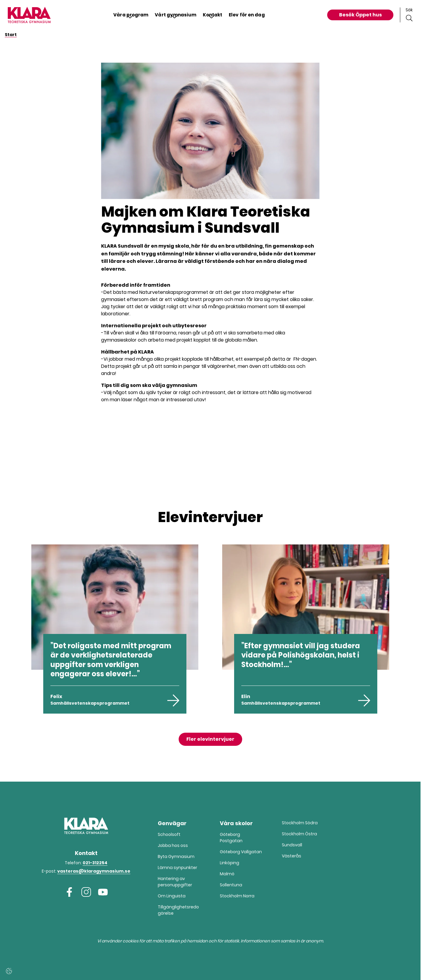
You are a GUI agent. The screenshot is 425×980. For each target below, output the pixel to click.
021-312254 (95, 863)
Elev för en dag (251, 15)
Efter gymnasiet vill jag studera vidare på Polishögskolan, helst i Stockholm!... (301, 655)
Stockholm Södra (300, 823)
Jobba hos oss (173, 845)
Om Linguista (172, 896)
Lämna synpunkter (177, 868)
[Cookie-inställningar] (9, 971)
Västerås (292, 856)
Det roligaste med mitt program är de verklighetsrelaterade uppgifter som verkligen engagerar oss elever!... (111, 660)
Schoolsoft (169, 834)
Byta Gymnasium (176, 856)
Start (11, 35)
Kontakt (214, 15)
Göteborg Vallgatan (241, 852)
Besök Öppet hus (360, 15)
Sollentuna (231, 885)
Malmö (227, 874)
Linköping (229, 863)
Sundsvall (292, 845)
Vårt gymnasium (174, 15)
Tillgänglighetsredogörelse (178, 910)
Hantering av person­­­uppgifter (175, 882)
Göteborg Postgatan (231, 838)
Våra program (125, 15)
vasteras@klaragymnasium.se (94, 871)
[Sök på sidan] (409, 15)
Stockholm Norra (237, 896)
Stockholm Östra (299, 834)
